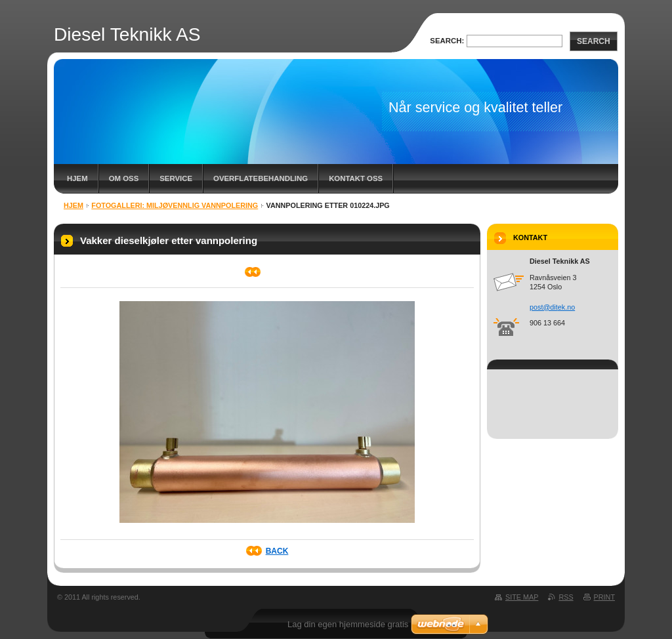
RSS (566, 597)
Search (594, 41)
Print (604, 597)
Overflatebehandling (261, 178)
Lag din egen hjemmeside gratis (348, 624)
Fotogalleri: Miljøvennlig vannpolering (175, 205)
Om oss (124, 178)
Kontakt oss (356, 178)
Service (176, 178)
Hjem (77, 178)
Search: (447, 41)
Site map (522, 597)
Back (277, 551)
